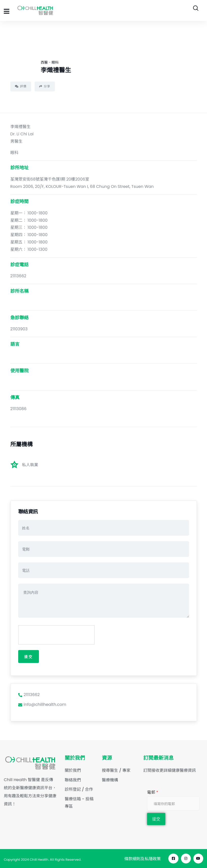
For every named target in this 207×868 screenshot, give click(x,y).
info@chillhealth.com (42, 705)
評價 (21, 86)
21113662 (29, 695)
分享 (45, 86)
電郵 (153, 792)
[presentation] (57, 635)
